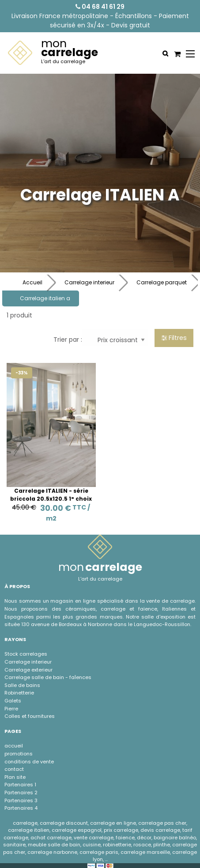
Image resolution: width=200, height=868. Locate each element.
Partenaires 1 (20, 785)
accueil (14, 746)
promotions (19, 754)
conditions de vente (29, 762)
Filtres (174, 338)
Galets (13, 701)
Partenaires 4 (21, 808)
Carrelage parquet (162, 282)
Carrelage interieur (89, 282)
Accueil (32, 282)
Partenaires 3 (21, 800)
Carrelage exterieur (28, 670)
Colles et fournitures (30, 716)
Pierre (11, 709)
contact (14, 769)
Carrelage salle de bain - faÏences (48, 677)
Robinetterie (19, 693)
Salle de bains (22, 685)
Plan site (15, 777)
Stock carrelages (26, 654)
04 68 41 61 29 (100, 7)
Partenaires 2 (21, 793)
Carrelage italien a (45, 298)
